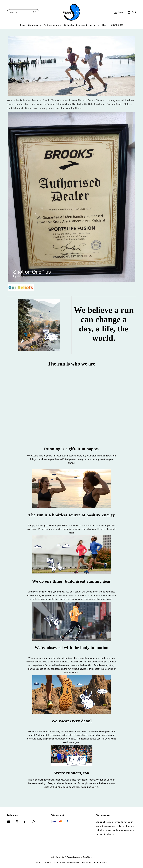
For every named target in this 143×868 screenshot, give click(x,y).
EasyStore (87, 857)
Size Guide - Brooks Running (94, 862)
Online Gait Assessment (75, 25)
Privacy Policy (59, 862)
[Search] (35, 12)
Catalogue (33, 25)
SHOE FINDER (117, 25)
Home (22, 25)
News (105, 25)
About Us (95, 25)
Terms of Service (43, 862)
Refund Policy (73, 862)
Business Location (52, 25)
